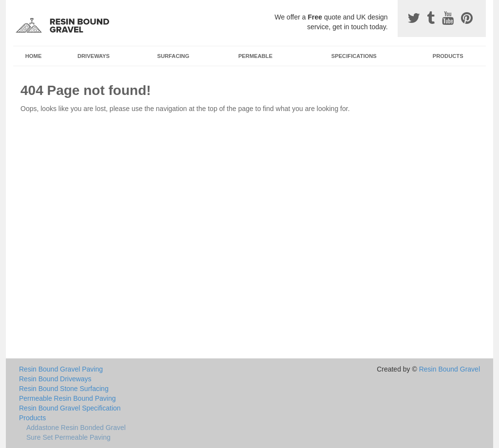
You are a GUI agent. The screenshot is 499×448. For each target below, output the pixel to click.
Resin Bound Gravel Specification (70, 408)
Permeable (255, 56)
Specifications (354, 56)
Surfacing (173, 56)
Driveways (94, 56)
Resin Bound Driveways (55, 379)
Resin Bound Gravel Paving (61, 369)
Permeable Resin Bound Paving (67, 398)
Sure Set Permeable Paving (68, 437)
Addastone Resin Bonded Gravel (76, 428)
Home (34, 56)
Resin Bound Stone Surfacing (64, 389)
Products (448, 56)
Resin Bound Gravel (450, 369)
